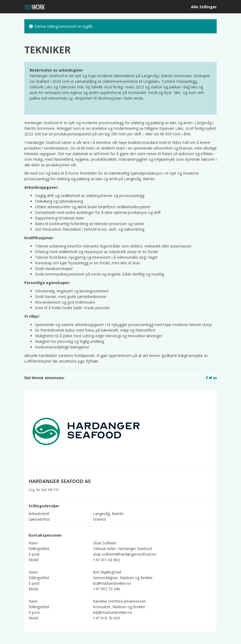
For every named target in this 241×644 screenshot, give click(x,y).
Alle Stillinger (204, 7)
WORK (34, 7)
